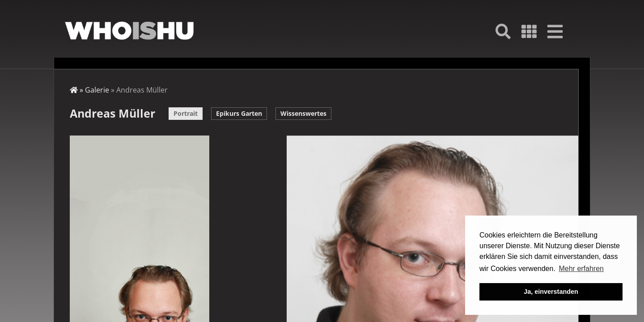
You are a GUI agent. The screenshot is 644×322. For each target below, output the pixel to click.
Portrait (186, 113)
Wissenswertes (303, 113)
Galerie (97, 90)
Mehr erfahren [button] (581, 269)
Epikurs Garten (239, 113)
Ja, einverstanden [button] (551, 292)
